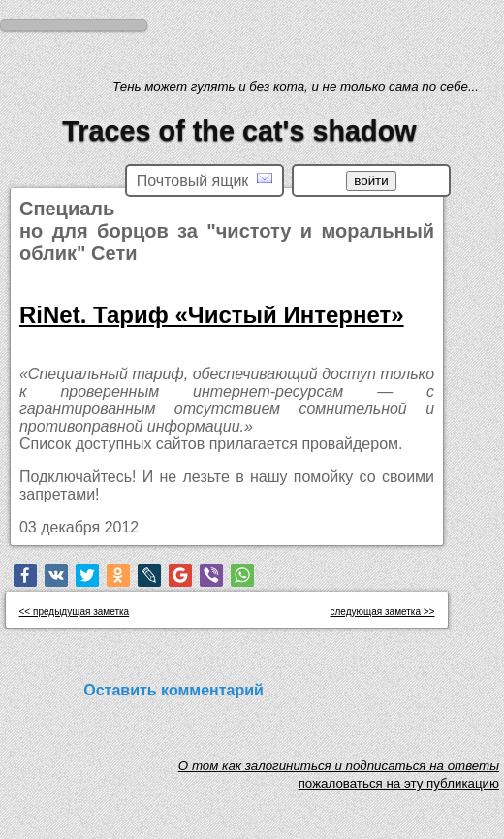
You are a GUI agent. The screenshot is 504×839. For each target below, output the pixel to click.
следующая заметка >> (383, 612)
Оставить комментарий (173, 690)
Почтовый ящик (205, 180)
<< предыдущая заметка (75, 612)
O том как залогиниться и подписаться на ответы (339, 771)
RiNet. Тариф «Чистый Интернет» (212, 315)
